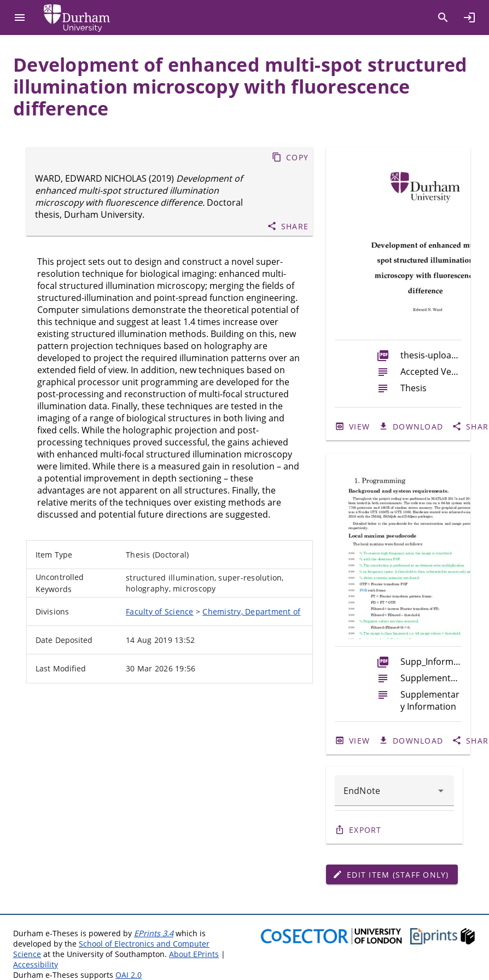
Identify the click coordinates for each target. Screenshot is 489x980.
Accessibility (36, 964)
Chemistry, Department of (251, 611)
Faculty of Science (160, 611)
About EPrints (194, 954)
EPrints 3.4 (154, 933)
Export (365, 830)
